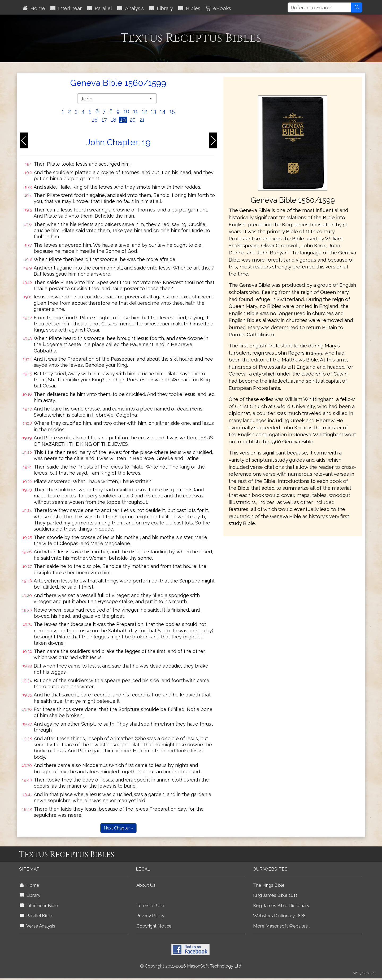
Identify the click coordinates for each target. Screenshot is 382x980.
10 (126, 111)
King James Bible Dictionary (281, 906)
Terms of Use (150, 906)
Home (34, 8)
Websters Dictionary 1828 (279, 916)
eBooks (218, 8)
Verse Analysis (37, 926)
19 (123, 120)
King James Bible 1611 (275, 895)
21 (142, 120)
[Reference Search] (320, 7)
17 (104, 120)
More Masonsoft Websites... (282, 926)
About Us (146, 885)
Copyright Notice (154, 926)
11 (136, 111)
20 (133, 120)
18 (114, 120)
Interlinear (66, 8)
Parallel (99, 8)
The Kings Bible (269, 885)
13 (153, 111)
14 (163, 111)
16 (95, 120)
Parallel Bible (36, 916)
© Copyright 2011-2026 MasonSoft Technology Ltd (191, 966)
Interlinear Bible (39, 906)
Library (161, 8)
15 (172, 111)
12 (144, 111)
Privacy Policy (150, 916)
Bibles (189, 8)
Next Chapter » (118, 828)
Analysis (131, 8)
